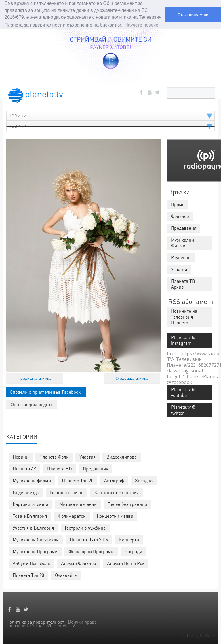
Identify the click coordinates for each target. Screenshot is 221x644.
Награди (133, 551)
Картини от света (31, 503)
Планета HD (60, 468)
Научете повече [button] (141, 25)
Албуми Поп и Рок (126, 563)
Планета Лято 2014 (89, 539)
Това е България (30, 515)
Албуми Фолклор (79, 563)
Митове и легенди (78, 503)
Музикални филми (32, 480)
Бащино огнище (67, 492)
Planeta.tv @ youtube (183, 392)
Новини (21, 456)
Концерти (129, 539)
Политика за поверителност (35, 621)
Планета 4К (24, 468)
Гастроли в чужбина (85, 527)
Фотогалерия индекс (32, 404)
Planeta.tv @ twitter (183, 409)
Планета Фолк (54, 456)
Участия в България (33, 527)
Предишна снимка (35, 378)
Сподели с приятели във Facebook (45, 391)
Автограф (114, 480)
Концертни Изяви (115, 515)
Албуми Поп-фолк (31, 563)
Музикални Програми (35, 551)
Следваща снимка (132, 378)
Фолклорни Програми (91, 551)
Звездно (144, 480)
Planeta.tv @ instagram (183, 339)
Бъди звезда (26, 492)
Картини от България (117, 492)
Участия (87, 456)
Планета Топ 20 (78, 480)
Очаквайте (66, 574)
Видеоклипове (122, 456)
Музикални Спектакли (36, 539)
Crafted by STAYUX (197, 635)
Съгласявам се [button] (193, 15)
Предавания (96, 468)
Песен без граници (127, 503)
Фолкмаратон (72, 515)
